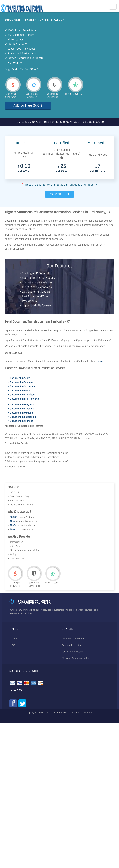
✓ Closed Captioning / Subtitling (23, 550)
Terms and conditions (82, 713)
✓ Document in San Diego (21, 395)
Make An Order (59, 194)
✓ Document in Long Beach (22, 405)
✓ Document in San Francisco (23, 399)
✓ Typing (12, 554)
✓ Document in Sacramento (22, 387)
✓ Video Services (16, 559)
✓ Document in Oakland (20, 413)
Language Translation (73, 652)
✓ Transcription (15, 542)
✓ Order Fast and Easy (18, 496)
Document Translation (73, 639)
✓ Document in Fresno (19, 391)
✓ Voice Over (14, 546)
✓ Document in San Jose (20, 383)
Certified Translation (72, 645)
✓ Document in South (19, 378)
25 (62, 168)
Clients (15, 639)
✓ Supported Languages (22, 521)
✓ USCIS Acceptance (20, 530)
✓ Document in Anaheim (20, 421)
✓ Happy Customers (22, 517)
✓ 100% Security (16, 501)
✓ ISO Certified (15, 492)
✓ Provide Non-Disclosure (20, 505)
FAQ (14, 645)
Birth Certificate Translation (76, 658)
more (100, 361)
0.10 (24, 168)
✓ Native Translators (21, 525)
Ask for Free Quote (28, 106)
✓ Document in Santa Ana (21, 409)
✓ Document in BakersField (22, 417)
